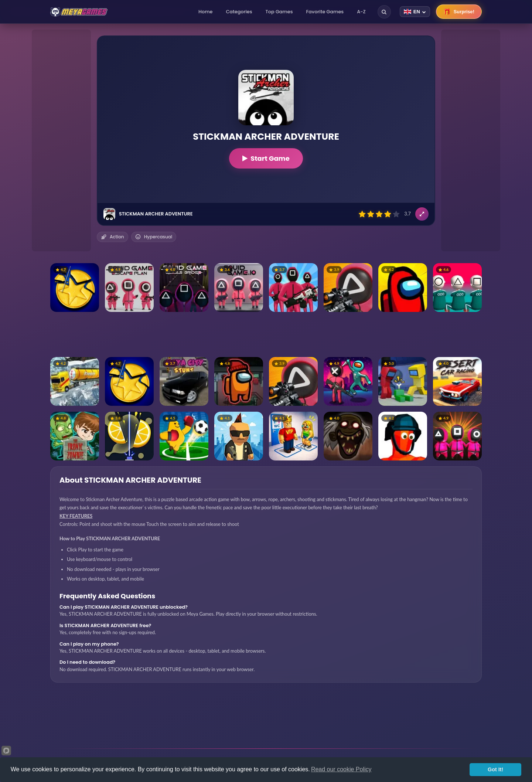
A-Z (361, 12)
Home (205, 12)
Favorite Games (325, 12)
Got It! (495, 769)
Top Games (279, 12)
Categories (239, 12)
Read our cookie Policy (341, 769)
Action (112, 237)
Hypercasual (154, 237)
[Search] (384, 12)
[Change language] (415, 12)
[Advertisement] (61, 140)
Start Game (266, 158)
